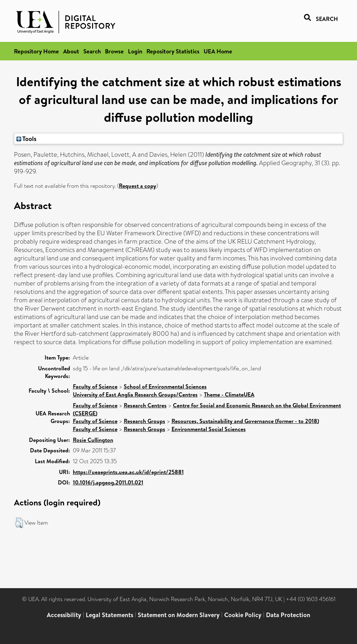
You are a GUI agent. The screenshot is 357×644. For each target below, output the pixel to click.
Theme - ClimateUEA (229, 394)
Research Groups (145, 421)
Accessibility (64, 615)
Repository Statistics (173, 51)
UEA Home (218, 51)
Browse (114, 51)
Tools (26, 139)
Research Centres (145, 405)
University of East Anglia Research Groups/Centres (135, 394)
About (71, 51)
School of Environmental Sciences (165, 386)
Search (92, 51)
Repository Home (36, 51)
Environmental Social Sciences (209, 429)
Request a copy (138, 186)
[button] (19, 523)
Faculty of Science (95, 386)
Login (135, 51)
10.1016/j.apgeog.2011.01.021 (108, 482)
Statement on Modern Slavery (179, 615)
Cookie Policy (243, 615)
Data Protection (288, 615)
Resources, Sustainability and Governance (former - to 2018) (245, 421)
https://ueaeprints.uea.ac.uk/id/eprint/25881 (128, 472)
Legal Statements (109, 615)
